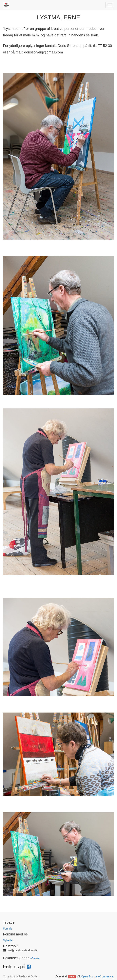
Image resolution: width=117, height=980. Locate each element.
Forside (8, 929)
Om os (35, 958)
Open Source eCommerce (97, 976)
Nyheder (8, 940)
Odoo (72, 977)
